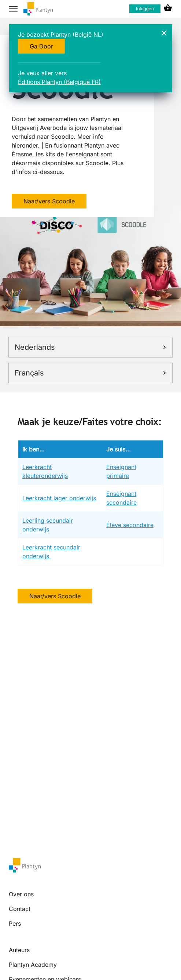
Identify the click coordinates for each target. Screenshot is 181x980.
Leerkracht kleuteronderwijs (45, 471)
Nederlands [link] (90, 347)
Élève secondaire (130, 525)
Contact (20, 909)
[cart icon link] (168, 9)
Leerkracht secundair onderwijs (51, 552)
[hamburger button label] (13, 9)
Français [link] (90, 373)
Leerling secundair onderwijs (48, 525)
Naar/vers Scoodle (49, 201)
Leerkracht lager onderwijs (59, 498)
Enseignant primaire (121, 471)
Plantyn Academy (33, 965)
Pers (15, 923)
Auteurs (19, 950)
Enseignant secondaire (121, 498)
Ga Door (41, 46)
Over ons (21, 894)
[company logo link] (38, 9)
